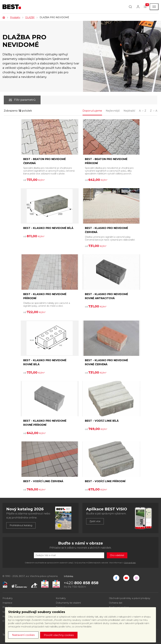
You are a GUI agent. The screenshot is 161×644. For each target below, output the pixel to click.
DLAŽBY (30, 17)
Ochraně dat (130, 563)
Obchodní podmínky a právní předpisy (130, 598)
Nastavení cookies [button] (23, 635)
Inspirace (7, 603)
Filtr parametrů (22, 100)
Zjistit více (95, 521)
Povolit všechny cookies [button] (59, 635)
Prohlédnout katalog (21, 525)
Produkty (15, 17)
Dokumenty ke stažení (68, 603)
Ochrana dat (116, 603)
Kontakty (61, 598)
